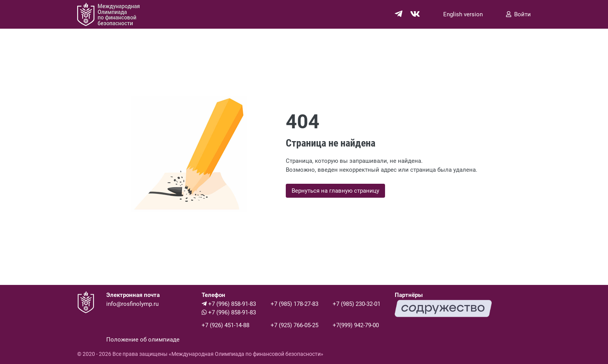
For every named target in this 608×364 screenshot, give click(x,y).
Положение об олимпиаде (143, 340)
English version (463, 14)
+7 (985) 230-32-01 (357, 304)
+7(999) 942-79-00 (356, 325)
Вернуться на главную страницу (335, 191)
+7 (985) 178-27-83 (294, 304)
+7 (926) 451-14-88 (225, 325)
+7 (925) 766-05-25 (294, 325)
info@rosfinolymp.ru (132, 304)
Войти (518, 14)
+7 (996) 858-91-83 (229, 304)
